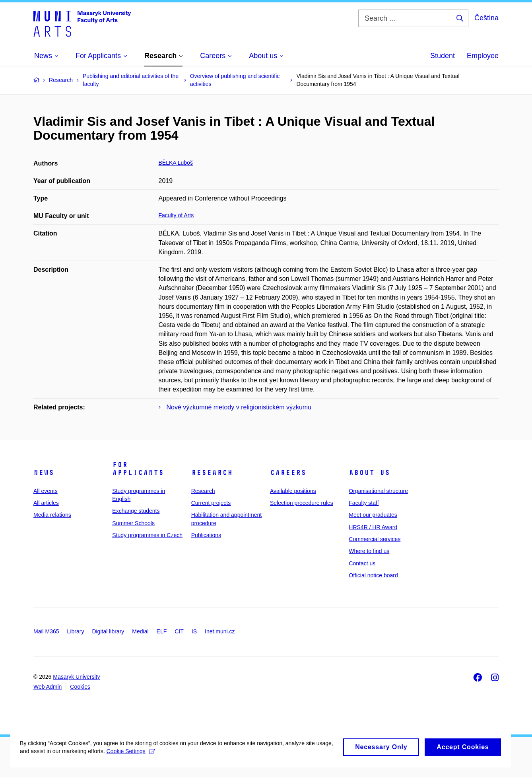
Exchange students (136, 511)
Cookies (80, 687)
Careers (288, 473)
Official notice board (373, 575)
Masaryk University (76, 677)
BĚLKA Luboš (176, 163)
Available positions (293, 491)
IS (194, 631)
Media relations (52, 515)
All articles (46, 503)
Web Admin (48, 687)
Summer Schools (133, 523)
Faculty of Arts (176, 215)
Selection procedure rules (302, 503)
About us (369, 473)
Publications (206, 535)
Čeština (486, 18)
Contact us (362, 563)
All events (46, 491)
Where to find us (369, 551)
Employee (483, 56)
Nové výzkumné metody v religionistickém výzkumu (239, 407)
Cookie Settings (187, 765)
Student (443, 56)
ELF (162, 631)
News (44, 473)
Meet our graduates (373, 515)
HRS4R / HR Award (373, 527)
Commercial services (375, 539)
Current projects (211, 503)
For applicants (138, 469)
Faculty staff (364, 503)
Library (76, 631)
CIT (179, 631)
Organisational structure (378, 491)
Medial (140, 631)
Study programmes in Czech (147, 535)
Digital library (108, 631)
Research (212, 473)
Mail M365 (46, 631)
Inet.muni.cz (220, 631)
